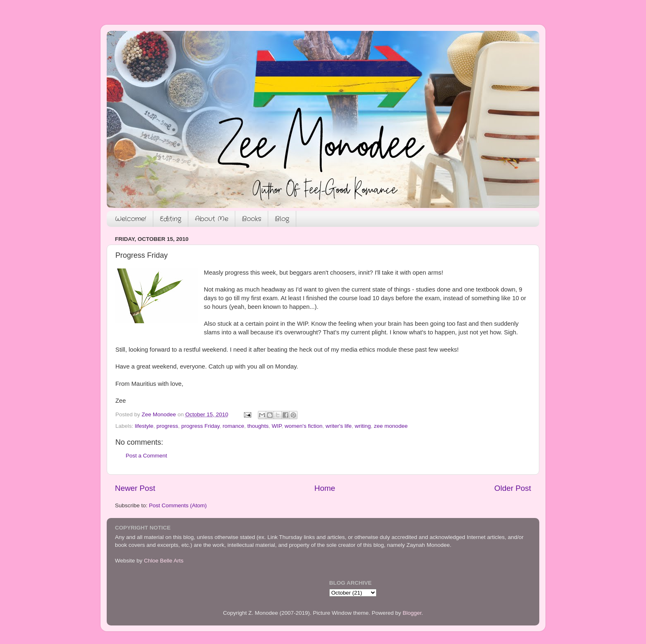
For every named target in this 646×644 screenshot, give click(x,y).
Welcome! (131, 219)
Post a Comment (146, 456)
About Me (212, 219)
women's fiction (304, 426)
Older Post (513, 488)
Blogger (412, 613)
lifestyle (144, 426)
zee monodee (391, 426)
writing (363, 426)
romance (233, 426)
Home (325, 488)
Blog (282, 219)
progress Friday (200, 426)
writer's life (338, 426)
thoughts (258, 426)
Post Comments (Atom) (178, 505)
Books (252, 219)
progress (167, 426)
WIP (277, 426)
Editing (171, 219)
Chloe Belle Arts (164, 561)
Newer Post (135, 488)
